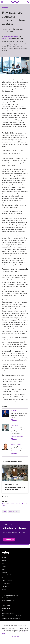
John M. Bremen (7, 38)
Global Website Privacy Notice (10, 595)
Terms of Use (5, 598)
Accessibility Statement (8, 600)
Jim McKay (7, 36)
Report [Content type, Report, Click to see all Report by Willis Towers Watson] (5, 8)
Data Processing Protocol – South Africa (12, 616)
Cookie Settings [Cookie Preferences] (6, 606)
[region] (15, 632)
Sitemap (4, 589)
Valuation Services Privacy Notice (11, 618)
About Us (5, 558)
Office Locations (7, 581)
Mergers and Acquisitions (14, 511)
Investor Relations (7, 575)
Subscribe (9, 540)
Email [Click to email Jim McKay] (15, 420)
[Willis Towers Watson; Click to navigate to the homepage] (15, 2)
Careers (4, 578)
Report (4, 511)
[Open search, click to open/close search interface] (28, 2)
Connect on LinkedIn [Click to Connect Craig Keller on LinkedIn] (17, 436)
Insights (4, 572)
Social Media (6, 584)
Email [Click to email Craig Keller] (15, 439)
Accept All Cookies (15, 641)
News (4, 569)
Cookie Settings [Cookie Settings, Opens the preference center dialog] (15, 636)
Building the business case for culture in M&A (14, 505)
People (4, 560)
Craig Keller (15, 36)
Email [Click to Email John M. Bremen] (15, 454)
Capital (4, 566)
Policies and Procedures (8, 611)
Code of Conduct (6, 608)
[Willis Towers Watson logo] (6, 552)
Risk (3, 563)
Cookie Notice (6, 603)
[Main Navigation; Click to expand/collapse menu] (2, 2)
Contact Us (5, 586)
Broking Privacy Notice (8, 613)
